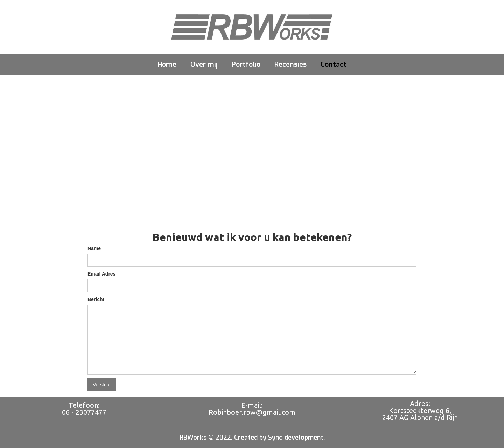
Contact (334, 65)
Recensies (290, 65)
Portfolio (246, 65)
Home (167, 65)
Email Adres (101, 274)
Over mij (204, 65)
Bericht (96, 299)
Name (94, 248)
